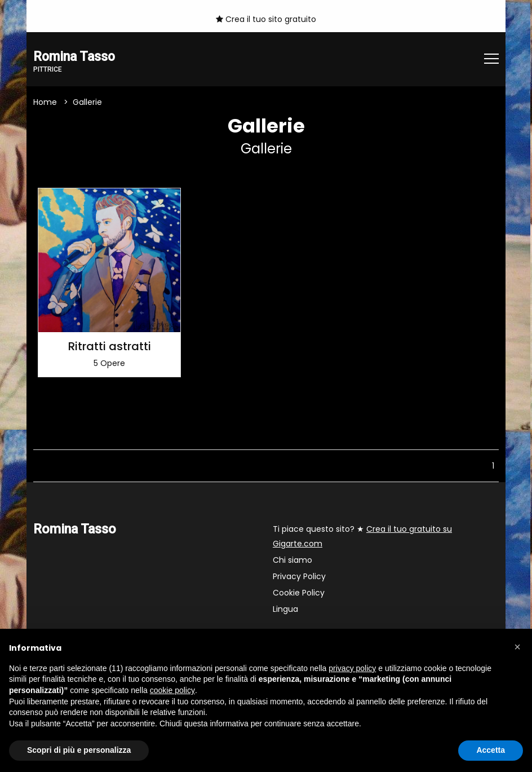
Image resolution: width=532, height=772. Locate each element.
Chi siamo (292, 561)
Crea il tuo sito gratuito (266, 19)
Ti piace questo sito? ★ (362, 537)
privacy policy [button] (352, 668)
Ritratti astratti (110, 347)
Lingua (285, 610)
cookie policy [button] (172, 690)
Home (45, 102)
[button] (517, 647)
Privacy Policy (299, 577)
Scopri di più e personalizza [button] (79, 750)
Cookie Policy (299, 593)
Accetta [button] (491, 750)
